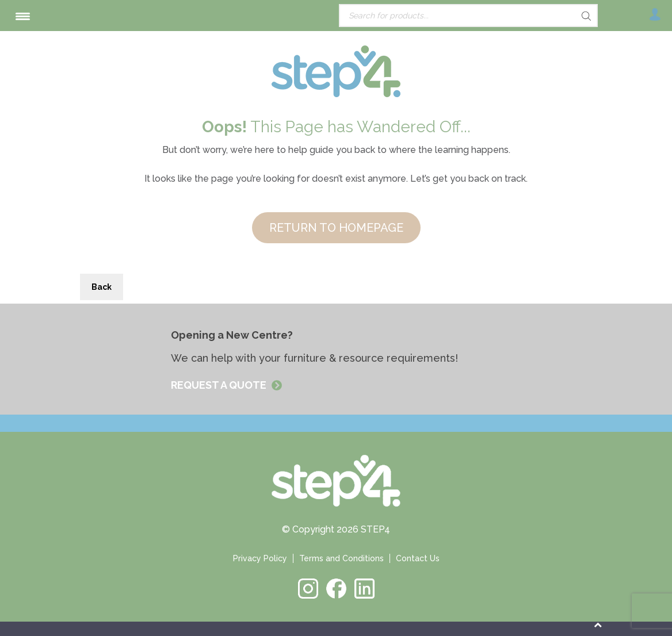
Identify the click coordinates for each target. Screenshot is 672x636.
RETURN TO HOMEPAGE (336, 228)
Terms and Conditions (341, 558)
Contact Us (418, 558)
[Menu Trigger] (23, 16)
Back (102, 287)
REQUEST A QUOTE (220, 385)
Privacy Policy (260, 558)
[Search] (566, 16)
